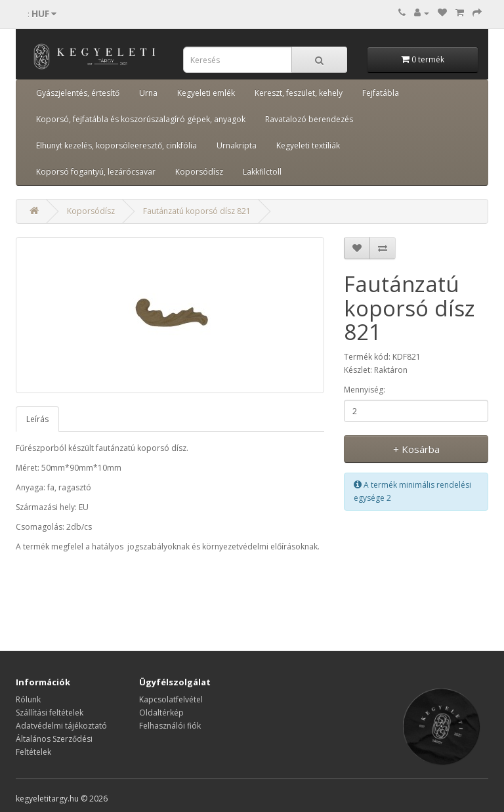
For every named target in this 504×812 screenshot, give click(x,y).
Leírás (37, 419)
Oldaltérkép (161, 713)
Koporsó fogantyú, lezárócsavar (96, 172)
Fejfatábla (381, 93)
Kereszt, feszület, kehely (299, 93)
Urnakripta (237, 145)
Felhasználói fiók (170, 726)
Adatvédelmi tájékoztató (61, 726)
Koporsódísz (199, 172)
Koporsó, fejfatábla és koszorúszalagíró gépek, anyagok (141, 119)
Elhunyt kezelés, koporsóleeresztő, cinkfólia (116, 145)
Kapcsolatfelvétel (171, 699)
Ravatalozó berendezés (309, 119)
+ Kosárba (416, 449)
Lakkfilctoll (262, 172)
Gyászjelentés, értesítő (78, 93)
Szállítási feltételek (50, 713)
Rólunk (28, 699)
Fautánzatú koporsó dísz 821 (197, 211)
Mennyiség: (365, 390)
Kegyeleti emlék (206, 93)
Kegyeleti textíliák (308, 145)
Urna (148, 93)
